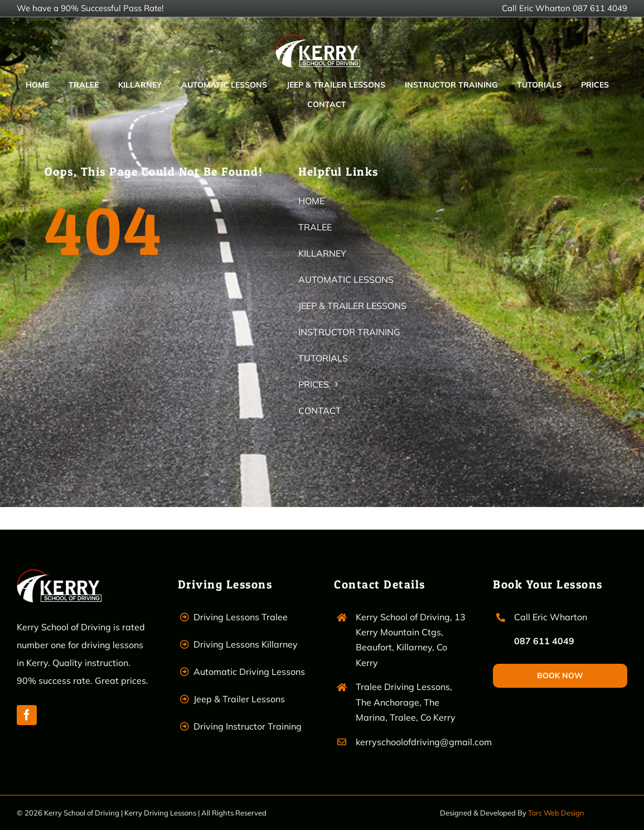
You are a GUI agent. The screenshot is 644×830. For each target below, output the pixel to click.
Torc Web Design (556, 813)
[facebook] (27, 715)
